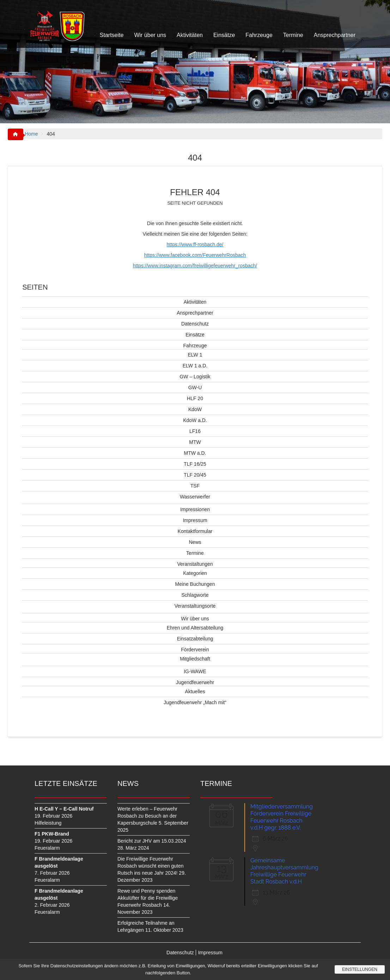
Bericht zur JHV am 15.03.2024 (152, 841)
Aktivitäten (190, 35)
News (195, 542)
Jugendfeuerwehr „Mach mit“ (195, 702)
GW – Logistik (195, 377)
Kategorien (195, 573)
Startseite (112, 35)
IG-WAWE (195, 671)
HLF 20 (195, 398)
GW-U (195, 387)
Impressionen (195, 509)
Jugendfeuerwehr (195, 682)
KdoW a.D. (195, 420)
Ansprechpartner (335, 35)
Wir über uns (150, 35)
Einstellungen (360, 969)
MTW (195, 442)
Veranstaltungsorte (195, 606)
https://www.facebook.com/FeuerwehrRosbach (195, 255)
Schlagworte (195, 595)
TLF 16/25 (195, 464)
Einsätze (224, 35)
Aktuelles (195, 691)
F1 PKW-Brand (52, 834)
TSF (195, 486)
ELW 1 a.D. (195, 366)
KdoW (195, 409)
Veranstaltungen (195, 564)
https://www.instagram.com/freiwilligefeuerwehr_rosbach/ (195, 266)
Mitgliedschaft (195, 659)
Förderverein (195, 650)
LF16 (195, 431)
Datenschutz (195, 324)
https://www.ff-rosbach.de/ (195, 244)
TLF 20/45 (195, 475)
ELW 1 (195, 355)
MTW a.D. (195, 453)
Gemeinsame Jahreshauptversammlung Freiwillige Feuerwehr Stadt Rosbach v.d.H (284, 871)
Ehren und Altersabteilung (195, 628)
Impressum (195, 520)
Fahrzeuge (259, 35)
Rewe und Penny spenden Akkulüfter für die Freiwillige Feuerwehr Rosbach (148, 898)
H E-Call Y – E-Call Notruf (64, 809)
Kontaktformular (195, 531)
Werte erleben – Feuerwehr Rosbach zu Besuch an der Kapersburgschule (147, 816)
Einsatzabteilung (195, 639)
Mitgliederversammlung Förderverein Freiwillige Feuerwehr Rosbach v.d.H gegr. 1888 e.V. (282, 817)
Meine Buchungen (195, 584)
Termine (293, 35)
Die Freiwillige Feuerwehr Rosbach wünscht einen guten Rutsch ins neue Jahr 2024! (151, 866)
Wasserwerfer (195, 497)
